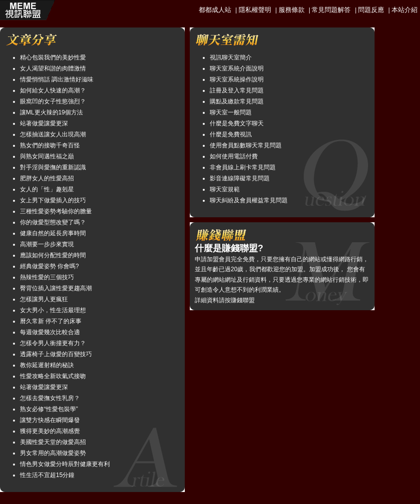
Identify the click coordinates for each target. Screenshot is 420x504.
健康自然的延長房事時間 (53, 233)
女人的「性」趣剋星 (47, 189)
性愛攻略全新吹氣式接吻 (53, 376)
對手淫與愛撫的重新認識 (53, 167)
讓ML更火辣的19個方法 (51, 112)
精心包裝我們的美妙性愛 (53, 57)
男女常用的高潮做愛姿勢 (53, 453)
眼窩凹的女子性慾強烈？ (53, 101)
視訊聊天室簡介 (231, 57)
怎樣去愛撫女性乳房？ (50, 398)
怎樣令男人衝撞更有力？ (53, 343)
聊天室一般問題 (231, 112)
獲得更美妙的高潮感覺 (50, 431)
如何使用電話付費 (234, 156)
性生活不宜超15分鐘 (47, 475)
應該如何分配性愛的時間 (53, 255)
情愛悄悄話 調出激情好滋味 (57, 79)
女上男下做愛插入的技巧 (53, 200)
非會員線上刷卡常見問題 (243, 167)
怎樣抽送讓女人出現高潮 (53, 134)
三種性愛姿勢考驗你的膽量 (56, 211)
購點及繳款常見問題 (237, 101)
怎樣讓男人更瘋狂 (44, 299)
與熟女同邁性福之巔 (47, 156)
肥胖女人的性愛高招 (47, 178)
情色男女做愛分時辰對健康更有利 (65, 464)
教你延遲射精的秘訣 (47, 365)
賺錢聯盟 (243, 300)
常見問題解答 (331, 10)
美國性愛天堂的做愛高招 (53, 442)
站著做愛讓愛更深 (44, 123)
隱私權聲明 (255, 10)
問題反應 (371, 10)
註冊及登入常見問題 (237, 90)
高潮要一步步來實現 (47, 244)
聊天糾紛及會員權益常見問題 (249, 200)
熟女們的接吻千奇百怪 (50, 145)
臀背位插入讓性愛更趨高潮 (56, 288)
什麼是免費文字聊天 (237, 123)
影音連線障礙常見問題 (240, 178)
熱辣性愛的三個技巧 (47, 277)
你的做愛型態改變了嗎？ (53, 222)
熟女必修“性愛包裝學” (49, 409)
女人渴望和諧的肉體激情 (53, 68)
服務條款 (292, 10)
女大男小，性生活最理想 (53, 310)
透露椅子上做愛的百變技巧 (56, 354)
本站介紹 (405, 10)
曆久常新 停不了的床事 (51, 321)
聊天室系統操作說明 (237, 79)
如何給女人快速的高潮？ (53, 90)
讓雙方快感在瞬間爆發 (50, 420)
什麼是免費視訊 (231, 134)
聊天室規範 (225, 189)
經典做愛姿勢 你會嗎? (49, 266)
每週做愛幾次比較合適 (50, 332)
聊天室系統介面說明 (237, 68)
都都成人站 (215, 10)
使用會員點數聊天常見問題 (246, 145)
